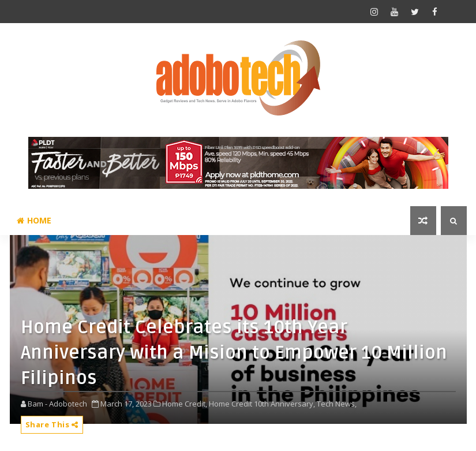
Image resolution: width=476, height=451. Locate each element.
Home (34, 220)
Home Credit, (185, 404)
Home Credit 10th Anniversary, (262, 404)
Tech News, (337, 404)
